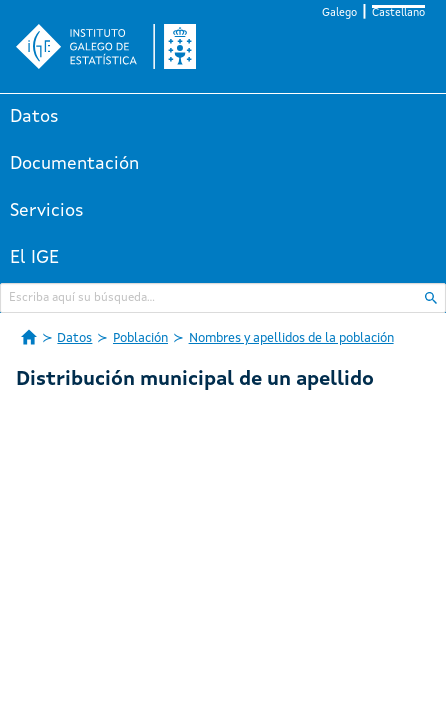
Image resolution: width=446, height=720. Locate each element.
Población (140, 338)
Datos (34, 117)
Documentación (74, 164)
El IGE (34, 258)
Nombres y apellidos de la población (291, 338)
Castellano (398, 13)
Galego (339, 13)
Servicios (47, 211)
